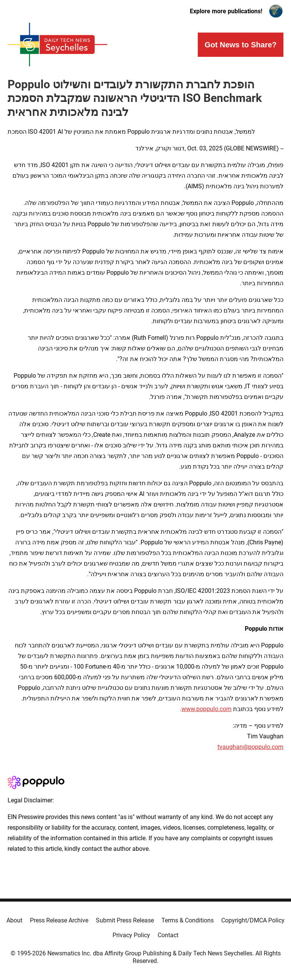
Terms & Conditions (188, 920)
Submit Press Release (125, 920)
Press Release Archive (59, 920)
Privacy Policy (131, 935)
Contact (168, 935)
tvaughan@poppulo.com (250, 747)
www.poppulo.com (207, 709)
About (14, 920)
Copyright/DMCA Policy (253, 920)
